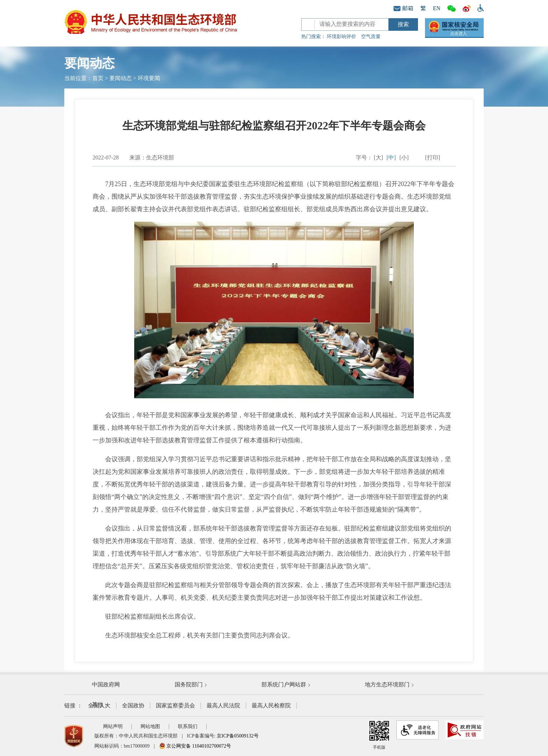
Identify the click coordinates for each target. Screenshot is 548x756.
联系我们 (188, 726)
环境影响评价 (341, 37)
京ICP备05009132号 (238, 736)
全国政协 (133, 705)
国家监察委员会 (175, 705)
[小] (404, 158)
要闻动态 (121, 78)
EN (437, 8)
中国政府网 (106, 684)
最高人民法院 (223, 705)
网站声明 (113, 726)
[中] (391, 158)
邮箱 (403, 8)
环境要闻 (149, 78)
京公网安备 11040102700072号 (195, 746)
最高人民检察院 (271, 705)
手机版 (379, 735)
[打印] (432, 158)
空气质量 (371, 37)
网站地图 (150, 726)
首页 (98, 78)
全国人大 (99, 705)
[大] (378, 158)
